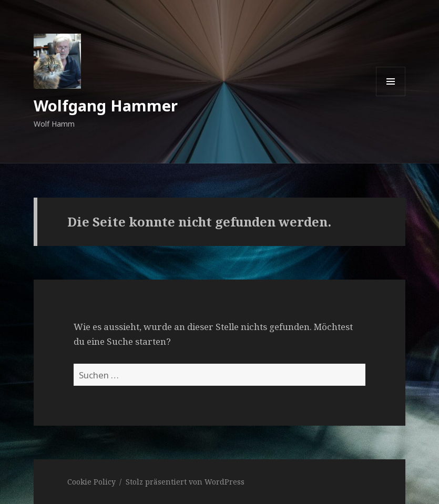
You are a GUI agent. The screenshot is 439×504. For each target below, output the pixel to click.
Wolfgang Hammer (106, 105)
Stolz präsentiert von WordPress (185, 482)
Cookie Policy (91, 482)
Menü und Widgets (391, 96)
